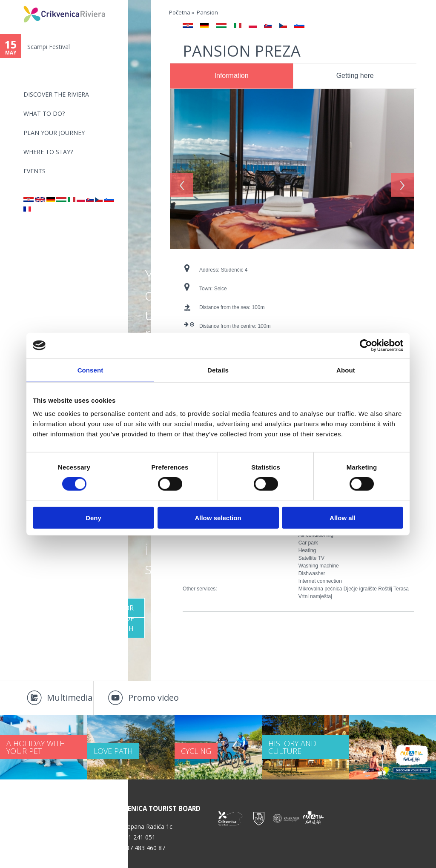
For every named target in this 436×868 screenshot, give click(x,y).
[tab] (231, 76)
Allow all (343, 518)
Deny (93, 518)
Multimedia (70, 698)
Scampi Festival (49, 47)
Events (34, 171)
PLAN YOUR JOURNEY (54, 133)
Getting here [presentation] (355, 76)
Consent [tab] (90, 370)
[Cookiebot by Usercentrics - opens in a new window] (366, 345)
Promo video (153, 698)
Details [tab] (218, 370)
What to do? (44, 113)
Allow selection (218, 518)
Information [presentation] (232, 76)
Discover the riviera (56, 94)
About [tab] (346, 370)
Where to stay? (48, 152)
